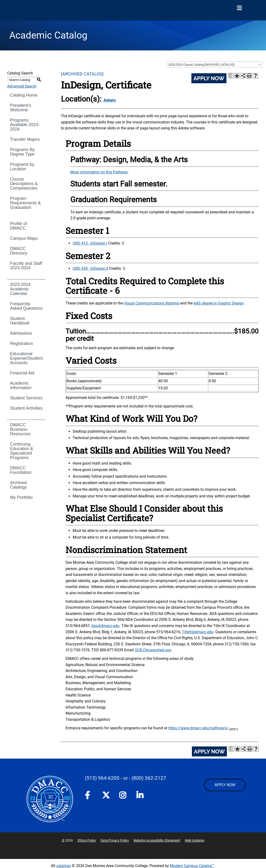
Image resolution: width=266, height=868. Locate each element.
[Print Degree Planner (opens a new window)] (231, 76)
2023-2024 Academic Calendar (20, 289)
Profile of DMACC (18, 226)
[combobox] (215, 64)
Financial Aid (22, 373)
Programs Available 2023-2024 (25, 125)
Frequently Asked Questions (26, 306)
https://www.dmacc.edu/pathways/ (198, 728)
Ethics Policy (87, 840)
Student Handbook (20, 321)
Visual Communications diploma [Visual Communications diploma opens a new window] (151, 303)
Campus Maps (24, 238)
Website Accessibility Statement (157, 840)
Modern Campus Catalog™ (192, 866)
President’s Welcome (21, 108)
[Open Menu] (239, 8)
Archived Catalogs (18, 485)
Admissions (21, 333)
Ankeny (110, 100)
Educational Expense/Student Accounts (26, 358)
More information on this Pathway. (99, 172)
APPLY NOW (225, 785)
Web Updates (194, 840)
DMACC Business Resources (20, 429)
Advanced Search (22, 86)
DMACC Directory (19, 251)
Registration (21, 343)
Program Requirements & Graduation (25, 203)
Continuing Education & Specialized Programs (22, 451)
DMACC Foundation (21, 470)
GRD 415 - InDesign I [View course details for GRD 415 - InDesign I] (90, 243)
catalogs (64, 866)
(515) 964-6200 (102, 778)
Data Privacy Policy (115, 840)
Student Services (26, 398)
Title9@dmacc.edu (198, 632)
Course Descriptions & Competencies (24, 184)
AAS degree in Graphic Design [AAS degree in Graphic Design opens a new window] (219, 303)
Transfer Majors (25, 139)
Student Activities (26, 408)
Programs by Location (22, 167)
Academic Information (21, 385)
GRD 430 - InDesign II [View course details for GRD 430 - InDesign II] (90, 268)
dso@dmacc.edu (105, 626)
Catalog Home (24, 95)
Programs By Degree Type (22, 152)
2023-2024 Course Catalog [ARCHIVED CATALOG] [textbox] (201, 65)
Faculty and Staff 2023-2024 (26, 266)
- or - (125, 778)
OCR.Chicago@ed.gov (153, 650)
